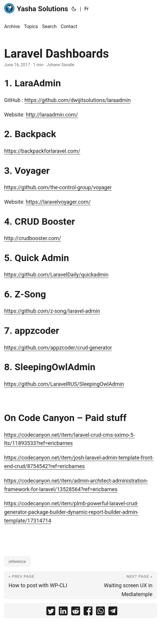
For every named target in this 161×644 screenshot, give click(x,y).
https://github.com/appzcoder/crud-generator (58, 348)
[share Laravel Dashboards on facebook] (88, 612)
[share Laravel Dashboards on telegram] (113, 612)
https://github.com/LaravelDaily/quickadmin (56, 275)
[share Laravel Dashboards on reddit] (76, 612)
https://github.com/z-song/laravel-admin (52, 311)
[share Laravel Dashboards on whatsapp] (100, 612)
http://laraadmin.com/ (52, 115)
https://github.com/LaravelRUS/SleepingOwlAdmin (64, 384)
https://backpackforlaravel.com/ (42, 151)
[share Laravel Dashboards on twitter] (51, 612)
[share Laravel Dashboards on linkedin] (63, 612)
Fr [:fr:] (87, 9)
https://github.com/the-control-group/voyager (58, 187)
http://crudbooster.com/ (33, 238)
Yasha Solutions (36, 8)
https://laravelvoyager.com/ (58, 202)
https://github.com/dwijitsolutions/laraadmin (78, 100)
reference (17, 562)
